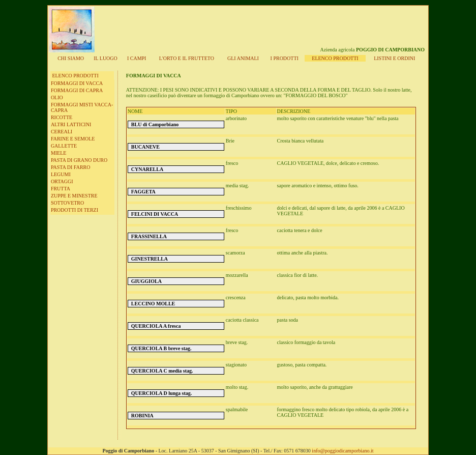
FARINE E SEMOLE (73, 139)
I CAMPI (137, 58)
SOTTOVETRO (67, 203)
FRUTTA (61, 189)
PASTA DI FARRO (71, 167)
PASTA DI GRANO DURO (79, 160)
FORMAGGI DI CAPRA (77, 90)
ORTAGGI (62, 181)
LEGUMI (61, 174)
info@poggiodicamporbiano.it (343, 451)
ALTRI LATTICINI (71, 124)
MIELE (59, 153)
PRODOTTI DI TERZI (75, 210)
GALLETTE (64, 146)
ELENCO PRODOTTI (75, 76)
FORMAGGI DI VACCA (77, 83)
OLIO (57, 97)
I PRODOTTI (285, 58)
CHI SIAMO (71, 58)
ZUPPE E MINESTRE (74, 196)
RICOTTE (62, 117)
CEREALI (62, 132)
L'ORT (187, 58)
